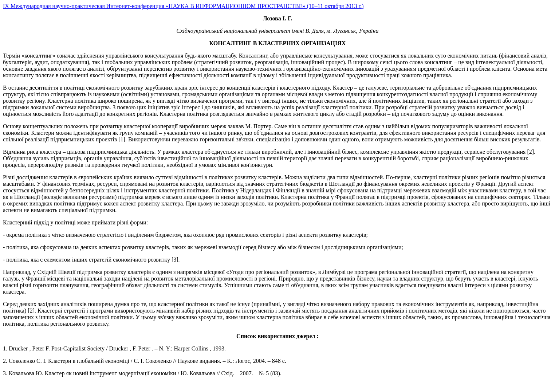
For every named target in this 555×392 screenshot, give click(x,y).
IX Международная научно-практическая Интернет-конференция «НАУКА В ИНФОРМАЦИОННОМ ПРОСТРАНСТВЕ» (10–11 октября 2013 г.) (183, 6)
